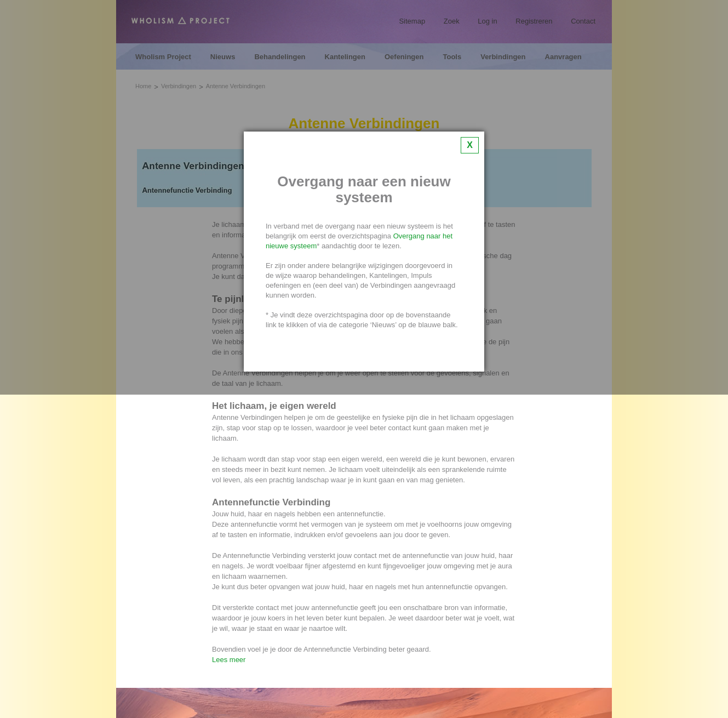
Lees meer (229, 660)
